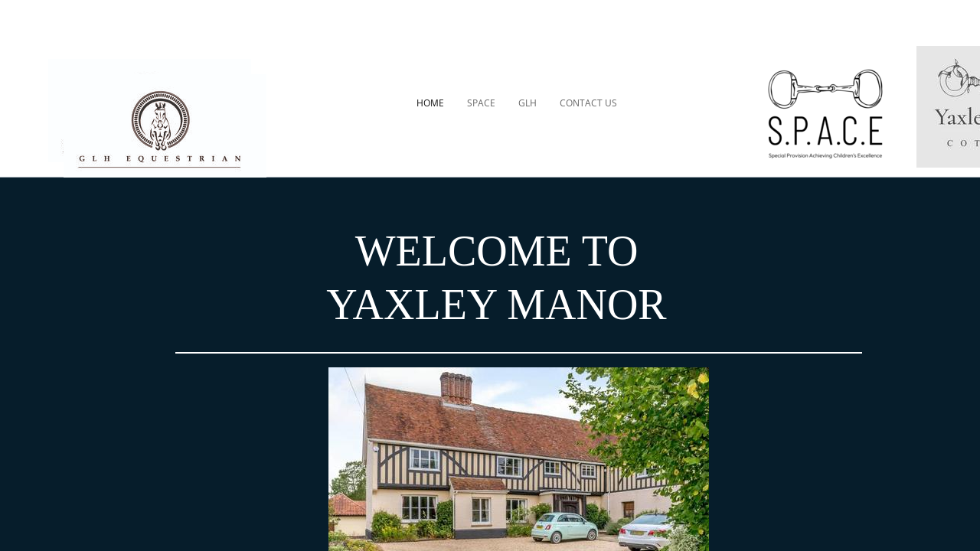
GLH (528, 103)
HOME (430, 103)
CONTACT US (588, 103)
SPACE (481, 103)
